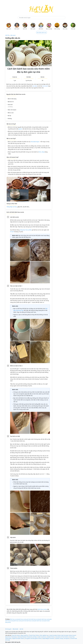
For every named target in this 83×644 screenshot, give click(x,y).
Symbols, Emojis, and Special (62, 638)
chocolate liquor (35, 142)
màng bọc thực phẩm (26, 230)
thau (16, 207)
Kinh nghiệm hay (44, 635)
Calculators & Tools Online (62, 637)
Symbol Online (51, 637)
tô (13, 207)
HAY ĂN (7, 35)
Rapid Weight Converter (48, 638)
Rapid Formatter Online (18, 638)
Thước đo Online (16, 635)
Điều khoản (15, 629)
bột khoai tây (20, 310)
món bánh (45, 86)
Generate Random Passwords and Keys (27, 637)
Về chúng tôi (8, 629)
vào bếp (35, 86)
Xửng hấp (9, 207)
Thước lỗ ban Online (34, 635)
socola (12, 621)
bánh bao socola (42, 609)
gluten (20, 129)
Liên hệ (21, 629)
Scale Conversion (42, 637)
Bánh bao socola (14, 619)
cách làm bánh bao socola (33, 619)
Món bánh (13, 35)
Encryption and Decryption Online (33, 638)
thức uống (42, 152)
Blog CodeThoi (24, 635)
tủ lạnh (12, 232)
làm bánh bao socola (45, 619)
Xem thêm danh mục (42, 32)
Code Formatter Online (55, 635)
